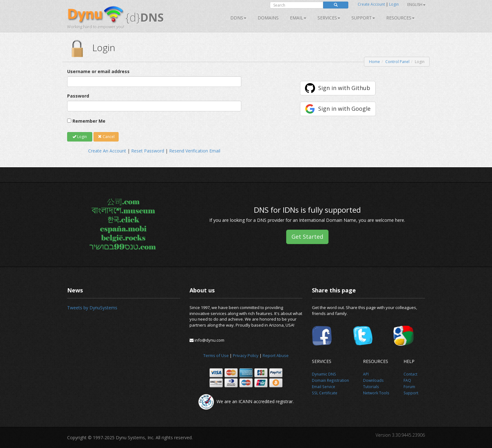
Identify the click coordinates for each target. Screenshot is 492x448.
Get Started (307, 237)
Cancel (106, 137)
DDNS (238, 18)
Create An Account (107, 151)
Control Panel (397, 62)
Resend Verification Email (195, 151)
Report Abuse (276, 355)
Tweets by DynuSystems (92, 308)
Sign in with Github (344, 88)
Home (374, 62)
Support (363, 18)
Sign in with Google (344, 109)
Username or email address (98, 71)
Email (298, 18)
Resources (400, 18)
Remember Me (89, 121)
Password (78, 96)
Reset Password (148, 151)
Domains (268, 18)
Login (394, 4)
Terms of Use (216, 355)
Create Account (371, 4)
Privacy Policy (246, 355)
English (416, 5)
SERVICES (329, 18)
